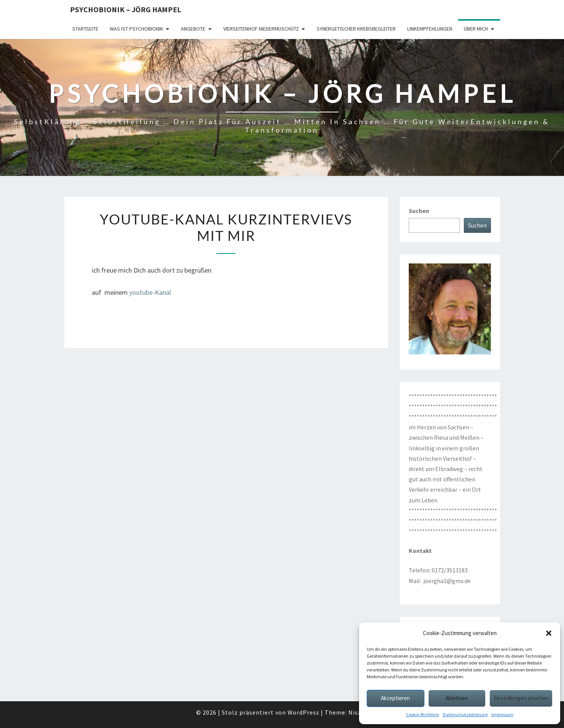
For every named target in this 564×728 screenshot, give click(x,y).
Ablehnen (457, 698)
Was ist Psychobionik (137, 29)
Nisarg (358, 712)
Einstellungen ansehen (521, 698)
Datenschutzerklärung (465, 714)
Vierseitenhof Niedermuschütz (261, 29)
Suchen (419, 211)
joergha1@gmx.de (447, 581)
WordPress (303, 712)
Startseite (85, 29)
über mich (476, 29)
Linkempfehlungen (430, 29)
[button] (549, 633)
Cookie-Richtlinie (423, 714)
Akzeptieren (395, 698)
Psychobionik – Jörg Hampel (126, 9)
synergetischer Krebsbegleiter (356, 29)
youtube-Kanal (150, 292)
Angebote (193, 29)
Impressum (502, 714)
